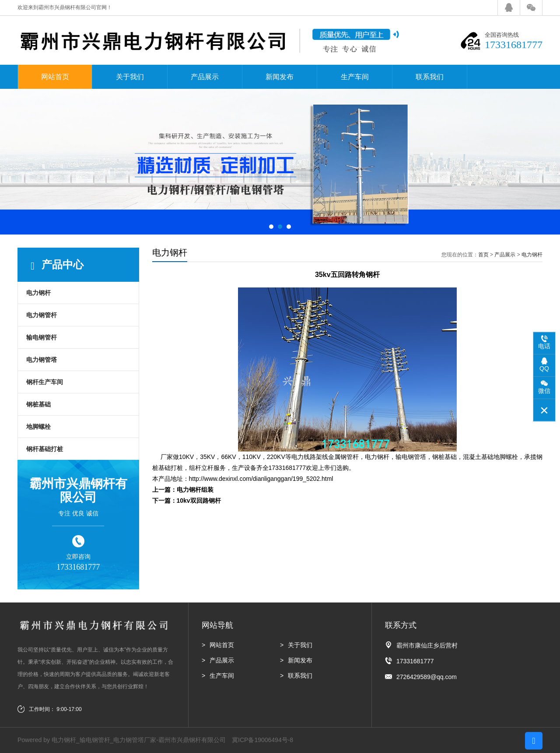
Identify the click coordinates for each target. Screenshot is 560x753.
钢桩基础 (38, 404)
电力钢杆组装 (195, 490)
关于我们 (130, 77)
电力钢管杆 (42, 315)
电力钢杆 (38, 293)
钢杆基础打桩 (45, 449)
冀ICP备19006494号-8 (262, 740)
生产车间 (355, 77)
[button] (271, 227)
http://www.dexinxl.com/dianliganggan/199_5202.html (261, 479)
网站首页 (55, 77)
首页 (483, 255)
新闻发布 (280, 77)
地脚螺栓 (38, 427)
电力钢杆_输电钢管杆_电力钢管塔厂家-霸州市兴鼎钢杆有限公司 (139, 740)
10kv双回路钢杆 (199, 501)
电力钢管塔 (42, 360)
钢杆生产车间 (45, 382)
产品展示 (205, 77)
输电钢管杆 (42, 337)
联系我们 (430, 77)
